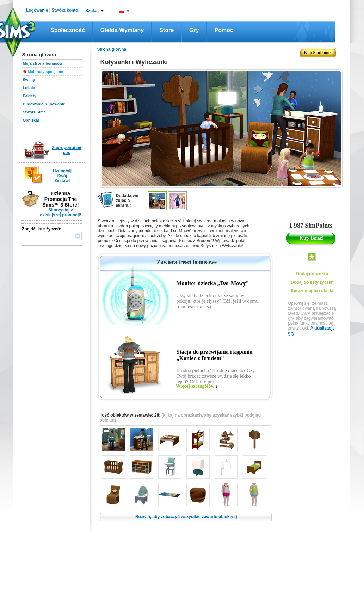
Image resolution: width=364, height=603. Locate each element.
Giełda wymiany (122, 30)
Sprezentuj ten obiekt (312, 291)
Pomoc (224, 30)
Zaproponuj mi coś (66, 150)
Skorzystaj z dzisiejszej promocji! (60, 213)
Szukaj (92, 11)
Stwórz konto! (65, 10)
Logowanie (37, 10)
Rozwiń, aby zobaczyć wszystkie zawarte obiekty (186, 517)
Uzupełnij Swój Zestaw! (62, 176)
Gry (194, 30)
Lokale (29, 88)
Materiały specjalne (46, 72)
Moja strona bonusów (43, 63)
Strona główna (112, 49)
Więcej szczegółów (195, 386)
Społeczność (68, 30)
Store (166, 30)
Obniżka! (31, 120)
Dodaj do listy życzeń (312, 282)
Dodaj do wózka (312, 274)
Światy (29, 80)
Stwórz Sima (34, 112)
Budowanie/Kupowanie (44, 104)
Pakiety (30, 96)
